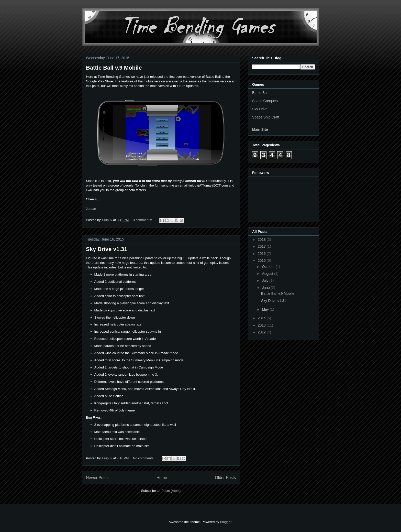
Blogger (226, 522)
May (266, 309)
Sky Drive (260, 109)
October (269, 267)
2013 (262, 325)
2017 (262, 246)
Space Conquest (265, 101)
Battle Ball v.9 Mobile (114, 68)
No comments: (144, 458)
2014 (262, 318)
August (268, 274)
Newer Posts (97, 478)
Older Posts (225, 478)
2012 (262, 332)
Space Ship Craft (266, 117)
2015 (262, 260)
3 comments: (143, 220)
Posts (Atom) (171, 491)
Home (162, 478)
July (266, 280)
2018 (262, 240)
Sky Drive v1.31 (107, 249)
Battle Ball (260, 93)
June (266, 288)
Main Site (260, 129)
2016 (262, 254)
